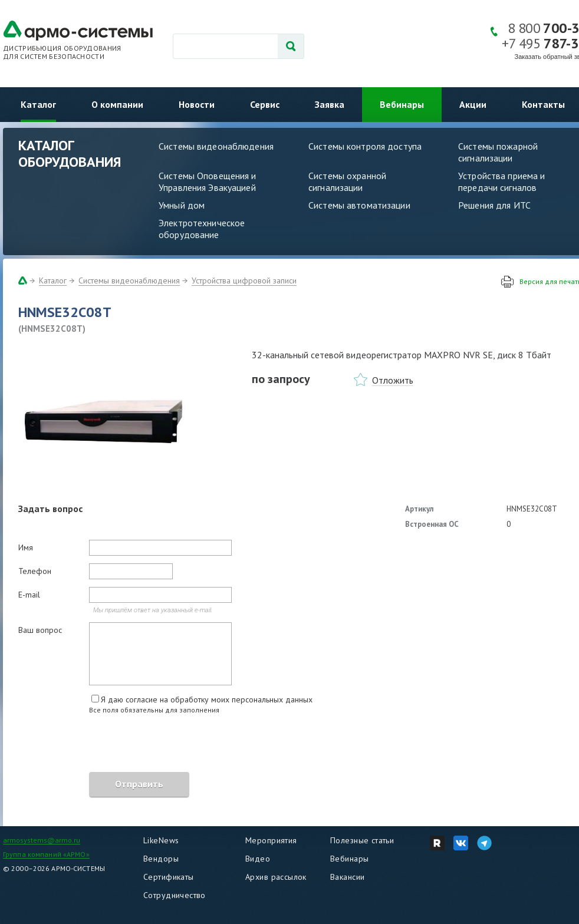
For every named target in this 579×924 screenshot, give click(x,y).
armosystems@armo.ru (42, 840)
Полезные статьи (362, 840)
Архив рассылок (276, 877)
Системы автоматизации (359, 205)
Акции (473, 104)
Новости (197, 104)
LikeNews (161, 840)
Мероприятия (271, 840)
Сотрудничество (175, 895)
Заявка (330, 104)
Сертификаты (169, 877)
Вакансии (347, 877)
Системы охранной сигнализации (347, 181)
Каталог (38, 104)
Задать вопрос (50, 509)
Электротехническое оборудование (202, 229)
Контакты (543, 104)
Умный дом (182, 205)
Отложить (393, 380)
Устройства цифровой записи (244, 280)
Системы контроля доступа (365, 146)
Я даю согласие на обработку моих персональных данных (207, 699)
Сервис (265, 104)
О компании (117, 104)
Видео (258, 859)
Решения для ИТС (494, 205)
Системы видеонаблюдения (216, 146)
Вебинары (402, 104)
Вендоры (161, 859)
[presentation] (108, 745)
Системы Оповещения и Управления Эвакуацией (208, 181)
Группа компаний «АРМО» (46, 854)
